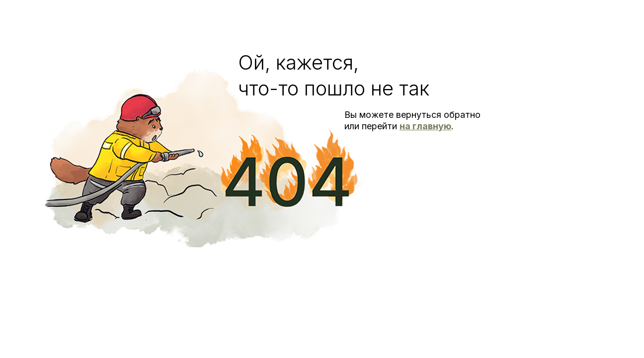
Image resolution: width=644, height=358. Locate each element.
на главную (425, 126)
